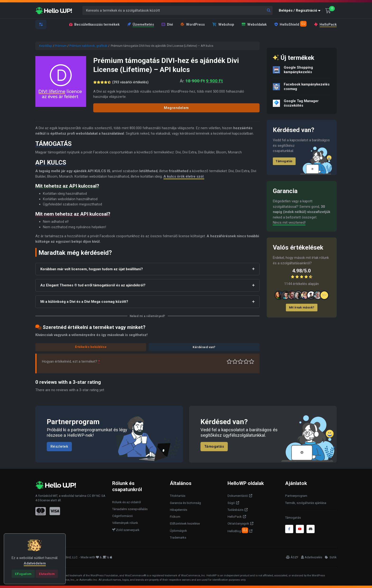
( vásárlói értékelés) (131, 82)
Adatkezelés (312, 557)
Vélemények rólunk (125, 523)
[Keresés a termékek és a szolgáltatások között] (178, 11)
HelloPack (325, 24)
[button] (301, 11)
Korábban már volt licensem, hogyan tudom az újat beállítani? (92, 269)
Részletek (59, 447)
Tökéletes (252, 362)
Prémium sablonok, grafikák (88, 46)
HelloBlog (238, 530)
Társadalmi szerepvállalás (130, 509)
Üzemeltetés (141, 24)
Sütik (331, 557)
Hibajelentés (179, 510)
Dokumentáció (238, 496)
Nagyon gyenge (229, 362)
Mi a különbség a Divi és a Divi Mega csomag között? (84, 302)
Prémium (61, 46)
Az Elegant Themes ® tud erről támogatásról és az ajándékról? (93, 285)
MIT (55, 496)
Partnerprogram (296, 496)
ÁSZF (292, 557)
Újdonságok (178, 531)
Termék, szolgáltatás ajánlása (306, 503)
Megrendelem (176, 108)
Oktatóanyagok (238, 524)
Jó (246, 362)
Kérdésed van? (204, 347)
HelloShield (290, 24)
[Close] (23, 574)
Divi (167, 24)
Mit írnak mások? (302, 307)
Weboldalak (254, 24)
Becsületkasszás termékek (94, 24)
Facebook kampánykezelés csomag (307, 87)
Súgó (231, 503)
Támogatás (284, 161)
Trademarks (178, 538)
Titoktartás (178, 496)
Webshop (223, 24)
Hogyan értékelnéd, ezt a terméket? (71, 361)
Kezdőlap (46, 46)
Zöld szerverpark (126, 530)
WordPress (193, 24)
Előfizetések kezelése (185, 524)
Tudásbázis (235, 510)
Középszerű (235, 362)
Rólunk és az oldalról (127, 502)
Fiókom (175, 517)
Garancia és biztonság (185, 503)
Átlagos (240, 362)
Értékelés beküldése (91, 347)
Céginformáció (123, 516)
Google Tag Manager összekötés (301, 103)
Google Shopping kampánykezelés (298, 70)
